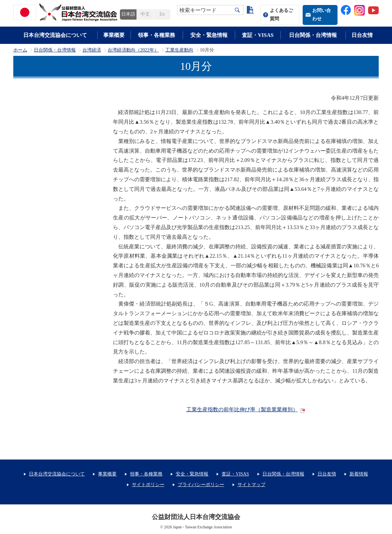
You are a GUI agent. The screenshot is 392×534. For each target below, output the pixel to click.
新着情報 (359, 474)
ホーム (20, 50)
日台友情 (362, 35)
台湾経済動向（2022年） (133, 50)
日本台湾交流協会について (55, 35)
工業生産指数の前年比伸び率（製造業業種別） (242, 409)
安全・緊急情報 (209, 35)
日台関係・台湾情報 (313, 35)
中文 (145, 14)
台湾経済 (92, 50)
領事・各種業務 (156, 35)
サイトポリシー (148, 485)
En (162, 14)
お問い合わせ (322, 15)
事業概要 (114, 35)
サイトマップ (251, 485)
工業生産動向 (179, 50)
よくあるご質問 (281, 15)
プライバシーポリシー (201, 485)
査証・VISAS (258, 35)
